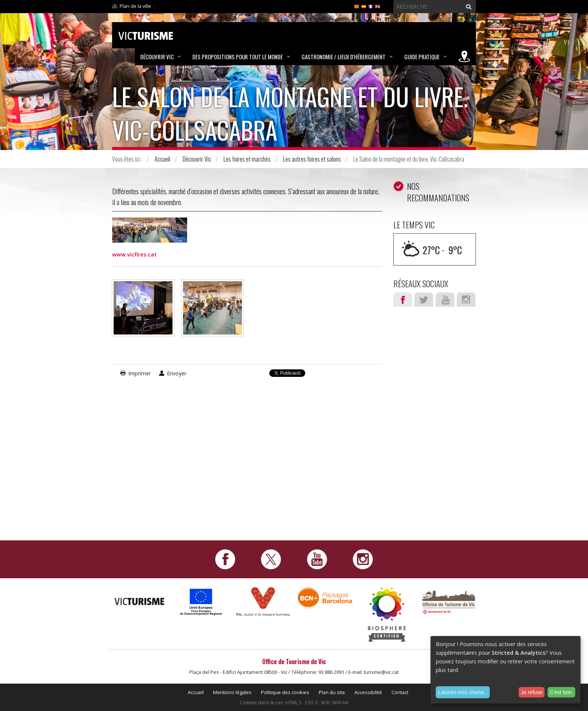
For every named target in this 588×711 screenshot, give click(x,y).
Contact (400, 692)
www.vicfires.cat (134, 254)
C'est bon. (562, 692)
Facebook (403, 300)
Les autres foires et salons (312, 159)
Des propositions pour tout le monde (238, 57)
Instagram (466, 300)
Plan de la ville (135, 6)
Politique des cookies (285, 692)
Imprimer (139, 373)
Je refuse (532, 692)
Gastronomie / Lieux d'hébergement (343, 57)
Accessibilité (368, 692)
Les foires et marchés (247, 159)
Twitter (424, 300)
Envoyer (177, 373)
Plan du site (332, 692)
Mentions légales (232, 692)
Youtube (445, 300)
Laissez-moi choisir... (463, 692)
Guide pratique (422, 57)
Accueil (162, 159)
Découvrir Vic (157, 57)
